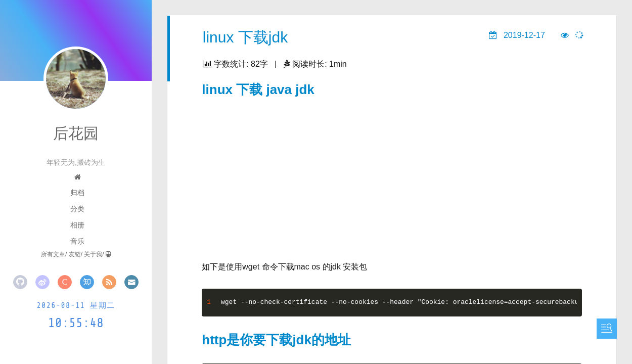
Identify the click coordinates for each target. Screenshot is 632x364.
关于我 (93, 254)
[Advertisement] (392, 175)
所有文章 (53, 254)
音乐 (77, 241)
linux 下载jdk (245, 37)
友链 (75, 254)
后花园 (76, 133)
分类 (77, 209)
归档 (77, 193)
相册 (77, 225)
